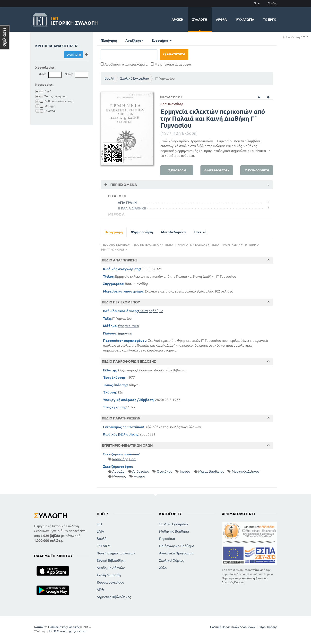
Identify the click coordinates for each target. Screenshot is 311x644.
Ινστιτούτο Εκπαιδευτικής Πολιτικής (57, 627)
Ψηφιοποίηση (142, 232)
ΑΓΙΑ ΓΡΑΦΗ (127, 202)
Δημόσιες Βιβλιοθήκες (114, 597)
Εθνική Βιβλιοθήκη (111, 560)
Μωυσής (119, 476)
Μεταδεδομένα (173, 232)
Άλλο (163, 568)
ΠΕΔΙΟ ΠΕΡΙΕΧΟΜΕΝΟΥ (146, 245)
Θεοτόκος (164, 471)
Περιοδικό (167, 539)
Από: (43, 74)
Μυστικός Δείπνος (246, 471)
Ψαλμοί (139, 476)
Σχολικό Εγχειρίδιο (135, 78)
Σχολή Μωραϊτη (109, 575)
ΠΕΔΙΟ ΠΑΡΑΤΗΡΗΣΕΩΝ (226, 245)
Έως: (69, 74)
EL (257, 3)
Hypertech (79, 631)
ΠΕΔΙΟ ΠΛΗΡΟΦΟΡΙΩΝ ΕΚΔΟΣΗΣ (186, 245)
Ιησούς (185, 471)
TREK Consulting (60, 631)
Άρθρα (221, 19)
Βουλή (109, 78)
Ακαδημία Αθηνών (111, 568)
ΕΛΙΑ (100, 531)
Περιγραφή (114, 232)
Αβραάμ (118, 471)
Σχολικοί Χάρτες (171, 560)
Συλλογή (200, 19)
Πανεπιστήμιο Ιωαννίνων (116, 553)
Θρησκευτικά (128, 326)
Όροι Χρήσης (268, 627)
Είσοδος (272, 3)
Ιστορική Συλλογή (74, 20)
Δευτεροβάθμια (151, 311)
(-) (307, 37)
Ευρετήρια (162, 41)
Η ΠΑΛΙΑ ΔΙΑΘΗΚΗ (132, 208)
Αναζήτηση (134, 41)
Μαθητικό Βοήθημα (174, 531)
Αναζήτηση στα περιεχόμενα (124, 64)
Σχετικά (200, 232)
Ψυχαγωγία (245, 19)
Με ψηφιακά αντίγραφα (171, 64)
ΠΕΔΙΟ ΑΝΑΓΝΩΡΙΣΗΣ (114, 245)
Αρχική (177, 19)
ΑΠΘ (100, 590)
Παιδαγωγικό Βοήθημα (177, 546)
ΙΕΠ (99, 524)
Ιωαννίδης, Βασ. (124, 459)
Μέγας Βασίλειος (211, 471)
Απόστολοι (141, 471)
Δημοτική (125, 333)
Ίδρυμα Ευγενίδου (110, 582)
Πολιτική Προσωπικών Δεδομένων (233, 627)
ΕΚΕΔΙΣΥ (103, 546)
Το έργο (270, 19)
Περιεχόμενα (123, 185)
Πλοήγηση (109, 41)
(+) (304, 37)
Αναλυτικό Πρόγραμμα (176, 553)
